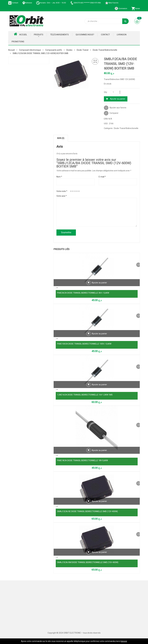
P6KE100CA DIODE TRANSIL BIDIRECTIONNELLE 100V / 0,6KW (84, 344)
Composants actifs (54, 50)
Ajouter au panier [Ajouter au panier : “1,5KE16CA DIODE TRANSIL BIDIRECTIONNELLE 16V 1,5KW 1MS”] (99, 389)
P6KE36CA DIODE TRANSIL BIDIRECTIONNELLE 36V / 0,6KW (83, 293)
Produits (39, 35)
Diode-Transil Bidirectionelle (105, 50)
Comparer (114, 113)
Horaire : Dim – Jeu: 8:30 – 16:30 (51, 3)
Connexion (121, 8)
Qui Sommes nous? (85, 35)
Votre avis (62, 196)
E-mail (102, 177)
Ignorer (124, 641)
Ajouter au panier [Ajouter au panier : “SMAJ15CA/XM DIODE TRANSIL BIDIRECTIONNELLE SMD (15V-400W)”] (99, 557)
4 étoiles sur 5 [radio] (77, 191)
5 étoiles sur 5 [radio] (79, 191)
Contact (13, 3)
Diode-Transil (83, 50)
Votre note (62, 191)
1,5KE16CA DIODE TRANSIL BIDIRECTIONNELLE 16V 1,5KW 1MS (85, 395)
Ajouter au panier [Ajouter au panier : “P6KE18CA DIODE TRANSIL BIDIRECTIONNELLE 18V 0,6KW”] (99, 455)
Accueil (20, 34)
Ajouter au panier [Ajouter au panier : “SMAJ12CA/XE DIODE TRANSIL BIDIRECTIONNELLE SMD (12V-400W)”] (99, 506)
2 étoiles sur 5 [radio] (73, 191)
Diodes (69, 50)
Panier (136, 8)
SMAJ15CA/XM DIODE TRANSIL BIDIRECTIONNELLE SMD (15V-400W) (88, 562)
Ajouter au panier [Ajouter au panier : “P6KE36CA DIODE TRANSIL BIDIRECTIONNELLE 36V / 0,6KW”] (99, 287)
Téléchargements (59, 35)
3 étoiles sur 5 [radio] (75, 191)
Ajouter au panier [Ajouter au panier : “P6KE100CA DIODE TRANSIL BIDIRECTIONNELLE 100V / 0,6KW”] (99, 338)
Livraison (122, 35)
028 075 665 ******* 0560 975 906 (85, 3)
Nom (59, 177)
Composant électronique (30, 50)
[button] (95, 61)
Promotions (18, 42)
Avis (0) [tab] (61, 138)
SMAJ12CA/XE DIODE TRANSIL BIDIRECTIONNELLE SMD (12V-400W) (87, 511)
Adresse (27, 3)
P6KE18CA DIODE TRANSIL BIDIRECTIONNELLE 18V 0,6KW (82, 460)
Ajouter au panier (118, 99)
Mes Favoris (112, 3)
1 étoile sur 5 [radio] (71, 191)
